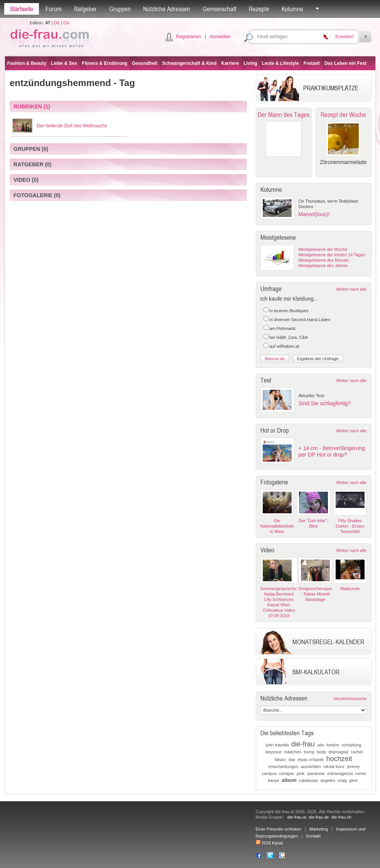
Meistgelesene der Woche (323, 249)
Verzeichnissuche (350, 699)
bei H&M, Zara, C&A (289, 337)
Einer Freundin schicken (279, 829)
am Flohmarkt (283, 328)
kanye (274, 780)
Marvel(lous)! (314, 214)
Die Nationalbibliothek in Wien (277, 526)
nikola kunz (334, 766)
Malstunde (350, 589)
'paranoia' (316, 773)
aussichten (311, 766)
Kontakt (313, 836)
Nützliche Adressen (167, 9)
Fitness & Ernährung (105, 63)
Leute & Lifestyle (280, 63)
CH (66, 23)
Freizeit (312, 63)
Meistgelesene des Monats (324, 260)
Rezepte (259, 9)
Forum (54, 9)
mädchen (293, 752)
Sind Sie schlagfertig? (325, 403)
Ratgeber (85, 9)
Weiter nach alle (351, 289)
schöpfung (352, 745)
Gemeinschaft (220, 9)
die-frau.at (297, 817)
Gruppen (120, 9)
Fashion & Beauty (27, 63)
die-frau (303, 744)
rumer (361, 773)
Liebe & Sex (64, 63)
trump (309, 752)
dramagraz (339, 752)
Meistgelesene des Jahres (323, 266)
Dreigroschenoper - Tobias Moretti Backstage (315, 594)
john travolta (277, 745)
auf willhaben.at (284, 346)
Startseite (22, 9)
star (292, 760)
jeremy (353, 766)
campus (269, 773)
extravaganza (340, 773)
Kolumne (292, 9)
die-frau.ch (341, 817)
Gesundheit (145, 63)
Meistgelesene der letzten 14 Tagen (332, 255)
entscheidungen (284, 766)
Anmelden (220, 37)
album (289, 780)
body (321, 752)
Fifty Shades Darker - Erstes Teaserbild (350, 526)
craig (342, 780)
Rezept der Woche (343, 115)
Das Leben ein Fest (345, 63)
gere (353, 780)
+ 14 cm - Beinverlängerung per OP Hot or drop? (332, 451)
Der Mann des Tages (284, 115)
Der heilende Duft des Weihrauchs (72, 126)
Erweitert (344, 37)
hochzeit (339, 759)
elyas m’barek (311, 760)
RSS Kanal (269, 843)
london (333, 745)
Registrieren (188, 37)
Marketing (319, 829)
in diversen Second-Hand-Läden (300, 320)
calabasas (309, 780)
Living (250, 63)
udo (321, 745)
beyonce (274, 752)
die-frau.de (319, 817)
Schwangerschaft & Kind (189, 63)
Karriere (230, 63)
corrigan (287, 773)
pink (301, 773)
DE (57, 23)
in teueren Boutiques (289, 311)
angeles (328, 780)
